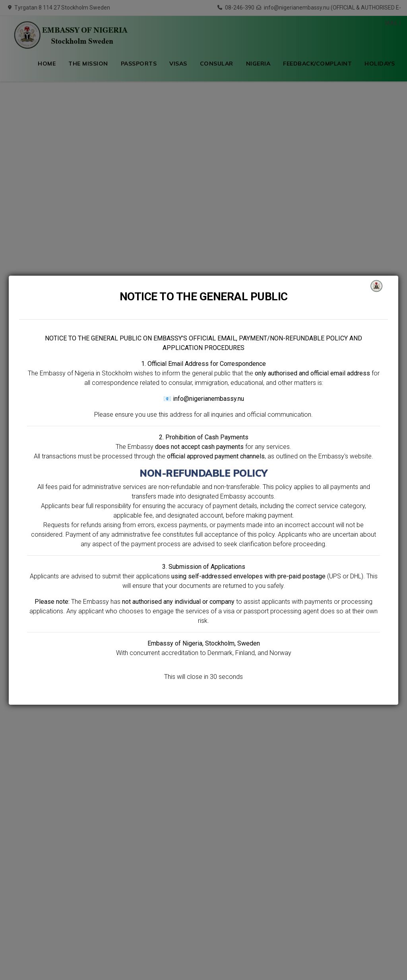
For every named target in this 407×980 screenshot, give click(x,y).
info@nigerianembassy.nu (208, 399)
